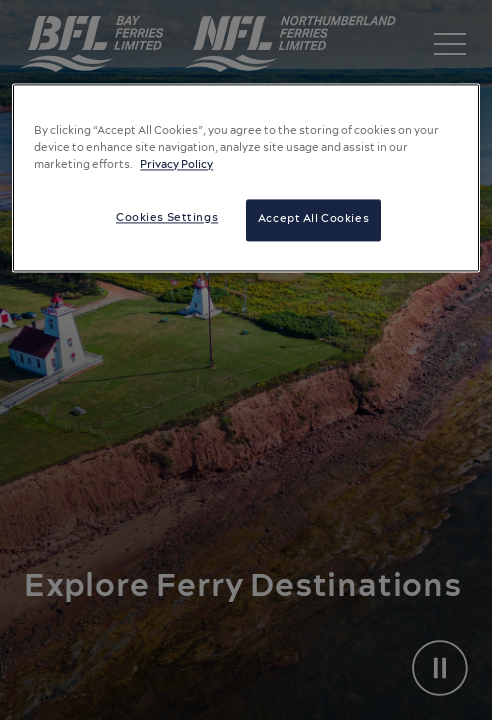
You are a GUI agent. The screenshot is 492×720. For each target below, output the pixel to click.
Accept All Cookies (313, 220)
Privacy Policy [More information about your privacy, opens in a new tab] (176, 166)
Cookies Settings (167, 219)
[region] (245, 177)
